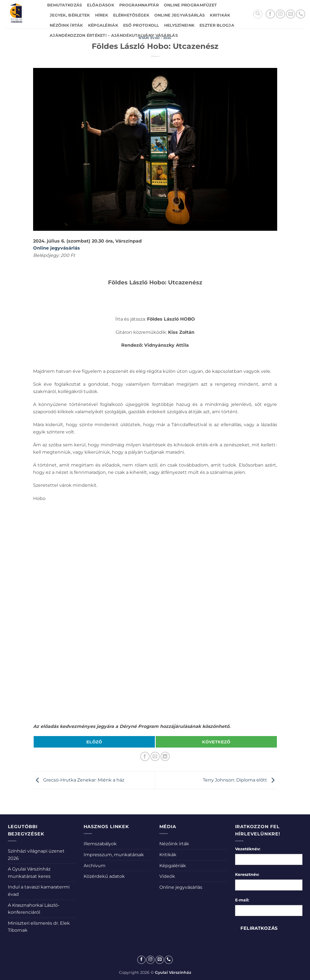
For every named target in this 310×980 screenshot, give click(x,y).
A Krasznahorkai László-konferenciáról (34, 909)
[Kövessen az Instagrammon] (280, 14)
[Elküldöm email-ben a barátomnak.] (155, 756)
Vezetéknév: (248, 849)
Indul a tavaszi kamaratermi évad (39, 891)
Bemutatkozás (65, 5)
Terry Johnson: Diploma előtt (240, 780)
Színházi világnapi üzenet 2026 (36, 855)
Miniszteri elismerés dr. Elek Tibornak (39, 927)
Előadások (101, 5)
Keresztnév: (247, 874)
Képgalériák (103, 25)
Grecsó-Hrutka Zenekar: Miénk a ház (79, 780)
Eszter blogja (217, 25)
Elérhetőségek (131, 15)
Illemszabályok (100, 844)
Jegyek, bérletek (70, 15)
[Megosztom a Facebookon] (145, 756)
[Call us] (301, 14)
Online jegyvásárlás (180, 15)
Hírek (102, 15)
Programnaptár (139, 5)
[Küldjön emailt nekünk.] (291, 14)
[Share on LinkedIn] (165, 756)
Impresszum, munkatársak (114, 855)
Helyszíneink (179, 25)
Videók (167, 876)
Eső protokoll (141, 25)
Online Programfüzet (190, 5)
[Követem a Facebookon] (270, 14)
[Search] (258, 14)
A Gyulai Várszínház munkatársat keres (29, 873)
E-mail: (242, 900)
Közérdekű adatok (104, 876)
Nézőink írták (66, 25)
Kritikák (220, 15)
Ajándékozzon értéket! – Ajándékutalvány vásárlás (114, 35)
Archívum (95, 866)
